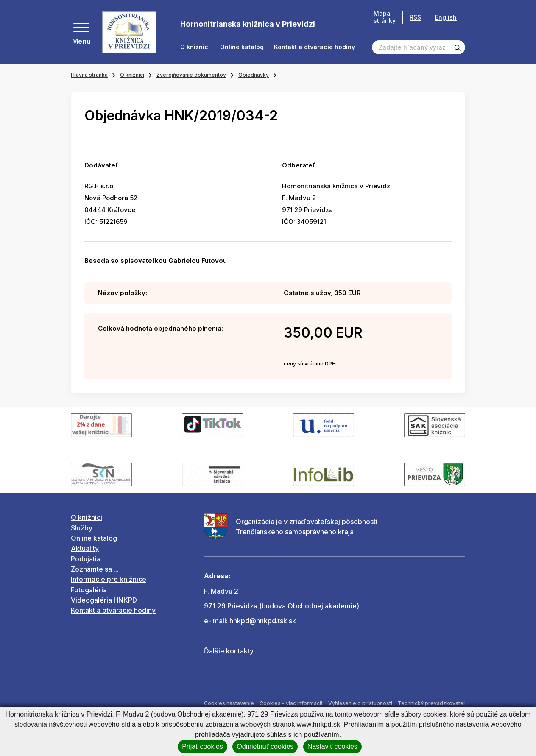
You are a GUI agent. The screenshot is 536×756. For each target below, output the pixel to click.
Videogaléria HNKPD (104, 600)
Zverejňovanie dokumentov (191, 75)
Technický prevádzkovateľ (431, 703)
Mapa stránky (385, 17)
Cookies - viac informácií (291, 703)
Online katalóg (242, 47)
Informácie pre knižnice (109, 579)
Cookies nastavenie (229, 703)
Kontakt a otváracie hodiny (314, 47)
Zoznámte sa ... (95, 569)
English (446, 17)
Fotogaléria (89, 590)
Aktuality (85, 548)
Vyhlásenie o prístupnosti (360, 703)
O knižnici (195, 47)
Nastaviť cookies (332, 746)
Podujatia (86, 559)
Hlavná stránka (89, 75)
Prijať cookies (202, 746)
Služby (82, 528)
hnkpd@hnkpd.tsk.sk (263, 621)
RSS (415, 17)
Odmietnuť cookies (265, 746)
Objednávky (254, 75)
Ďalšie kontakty (229, 651)
